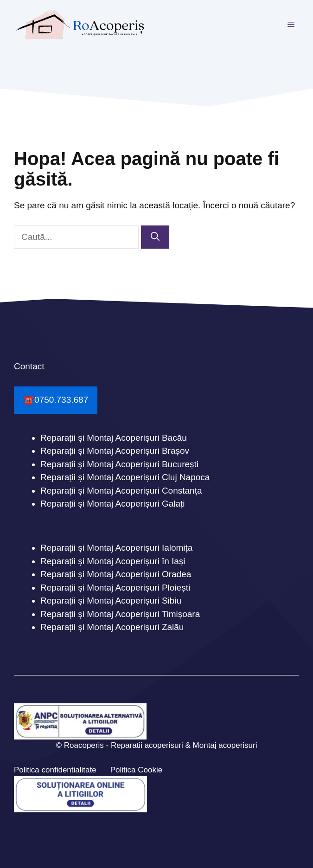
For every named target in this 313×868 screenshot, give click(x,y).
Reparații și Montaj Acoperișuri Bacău (114, 438)
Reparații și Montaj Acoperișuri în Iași (113, 561)
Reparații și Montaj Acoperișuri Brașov (115, 451)
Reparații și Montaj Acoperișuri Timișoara (120, 614)
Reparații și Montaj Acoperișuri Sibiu (111, 601)
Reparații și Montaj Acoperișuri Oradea (116, 574)
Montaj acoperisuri (225, 745)
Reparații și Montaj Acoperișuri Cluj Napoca (125, 477)
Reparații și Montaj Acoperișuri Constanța (121, 491)
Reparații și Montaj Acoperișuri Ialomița (116, 548)
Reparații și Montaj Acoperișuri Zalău (112, 627)
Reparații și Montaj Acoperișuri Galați (113, 504)
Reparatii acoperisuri (147, 745)
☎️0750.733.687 (56, 400)
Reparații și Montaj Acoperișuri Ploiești (115, 588)
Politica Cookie (136, 770)
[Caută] (155, 237)
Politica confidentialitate (55, 770)
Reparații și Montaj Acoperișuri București (119, 464)
